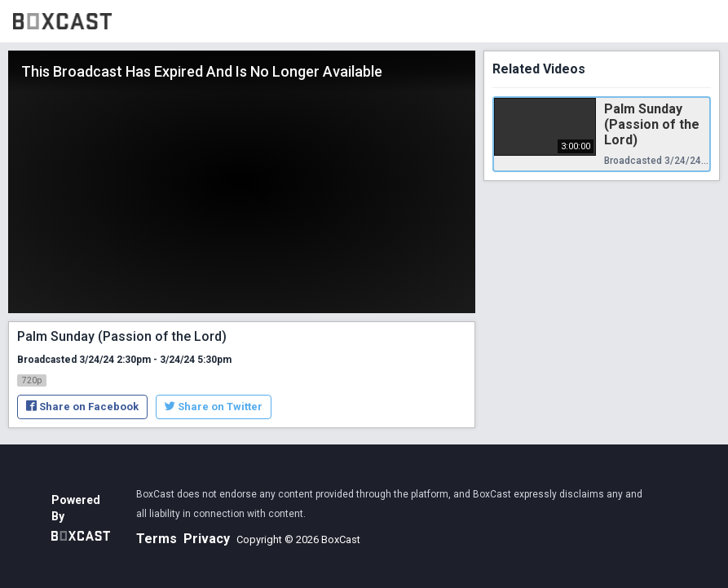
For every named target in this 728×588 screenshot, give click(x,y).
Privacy (207, 539)
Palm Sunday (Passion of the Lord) (652, 124)
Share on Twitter (214, 407)
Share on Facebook (82, 407)
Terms (157, 539)
